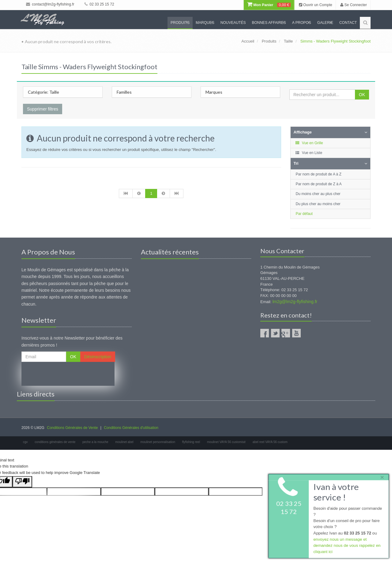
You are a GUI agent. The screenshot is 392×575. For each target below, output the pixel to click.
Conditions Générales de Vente (72, 428)
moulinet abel (124, 442)
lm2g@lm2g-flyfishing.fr (295, 302)
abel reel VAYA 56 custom (270, 442)
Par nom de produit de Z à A (319, 184)
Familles (124, 92)
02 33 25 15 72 (99, 4)
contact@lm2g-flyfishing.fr (50, 4)
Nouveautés (233, 23)
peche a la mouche (95, 442)
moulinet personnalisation (158, 442)
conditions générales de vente (55, 442)
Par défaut (304, 214)
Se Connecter (354, 5)
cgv (25, 442)
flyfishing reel (191, 442)
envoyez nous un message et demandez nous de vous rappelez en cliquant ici (347, 546)
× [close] (381, 476)
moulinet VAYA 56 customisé (226, 442)
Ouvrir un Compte (316, 5)
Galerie (325, 23)
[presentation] (68, 374)
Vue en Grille (309, 143)
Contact (348, 23)
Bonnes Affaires (269, 23)
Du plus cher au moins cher (318, 204)
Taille (288, 41)
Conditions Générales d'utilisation (131, 428)
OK (362, 95)
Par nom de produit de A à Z (319, 174)
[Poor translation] (22, 482)
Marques (205, 23)
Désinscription (98, 357)
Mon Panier (269, 5)
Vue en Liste (309, 153)
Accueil (248, 41)
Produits (180, 23)
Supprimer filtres (43, 109)
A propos (302, 23)
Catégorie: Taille (43, 92)
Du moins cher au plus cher (318, 194)
